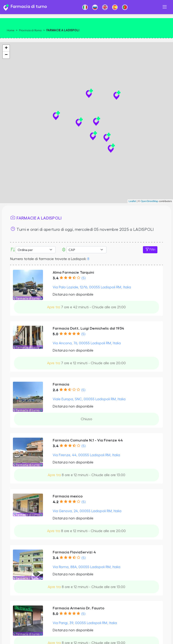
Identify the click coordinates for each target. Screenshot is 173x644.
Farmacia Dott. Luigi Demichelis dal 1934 (88, 328)
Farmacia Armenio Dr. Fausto (78, 608)
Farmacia (61, 384)
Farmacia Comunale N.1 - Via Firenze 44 (88, 440)
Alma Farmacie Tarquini (73, 272)
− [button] (6, 55)
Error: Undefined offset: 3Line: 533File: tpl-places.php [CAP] (86, 250)
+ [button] (6, 48)
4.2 (56, 502)
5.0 (56, 334)
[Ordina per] (36, 250)
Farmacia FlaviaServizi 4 (74, 552)
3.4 (56, 278)
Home (11, 30)
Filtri (150, 250)
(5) (83, 278)
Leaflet (132, 201)
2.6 (56, 390)
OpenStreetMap (149, 201)
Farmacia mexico (68, 496)
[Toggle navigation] (165, 7)
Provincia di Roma (30, 30)
